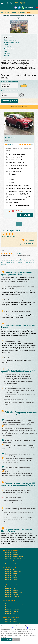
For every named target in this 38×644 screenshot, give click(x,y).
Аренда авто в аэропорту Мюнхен (14, 557)
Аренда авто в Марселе (11, 590)
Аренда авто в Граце (10, 613)
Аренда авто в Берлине (11, 552)
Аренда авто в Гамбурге (11, 563)
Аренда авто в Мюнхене (11, 555)
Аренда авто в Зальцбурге (12, 609)
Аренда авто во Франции (10, 584)
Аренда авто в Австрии (10, 601)
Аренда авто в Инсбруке (11, 611)
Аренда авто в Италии (10, 567)
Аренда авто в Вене (10, 603)
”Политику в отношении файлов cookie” (24, 628)
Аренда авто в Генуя (10, 576)
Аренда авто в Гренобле (11, 594)
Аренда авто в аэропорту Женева (14, 624)
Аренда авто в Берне (10, 620)
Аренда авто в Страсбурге (12, 596)
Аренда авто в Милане (11, 573)
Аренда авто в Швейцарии (11, 617)
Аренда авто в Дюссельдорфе (13, 561)
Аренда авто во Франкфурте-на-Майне (15, 559)
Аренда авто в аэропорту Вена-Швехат (15, 605)
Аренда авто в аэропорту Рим (13, 571)
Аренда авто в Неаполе (11, 580)
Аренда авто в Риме (10, 569)
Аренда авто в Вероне (11, 578)
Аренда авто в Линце (10, 607)
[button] (10, 86)
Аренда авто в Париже (11, 586)
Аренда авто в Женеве (11, 622)
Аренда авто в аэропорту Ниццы (13, 592)
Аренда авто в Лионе (10, 588)
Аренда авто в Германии (10, 550)
